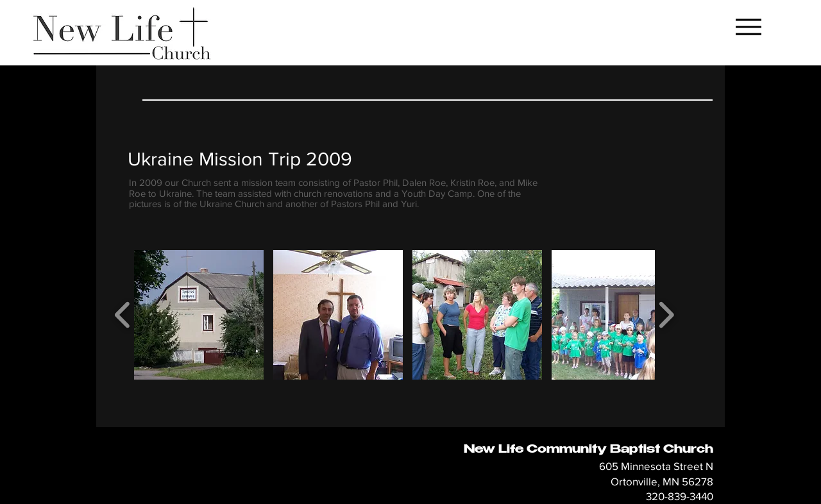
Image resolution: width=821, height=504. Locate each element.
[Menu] (748, 27)
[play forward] (666, 315)
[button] (199, 315)
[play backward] (123, 315)
